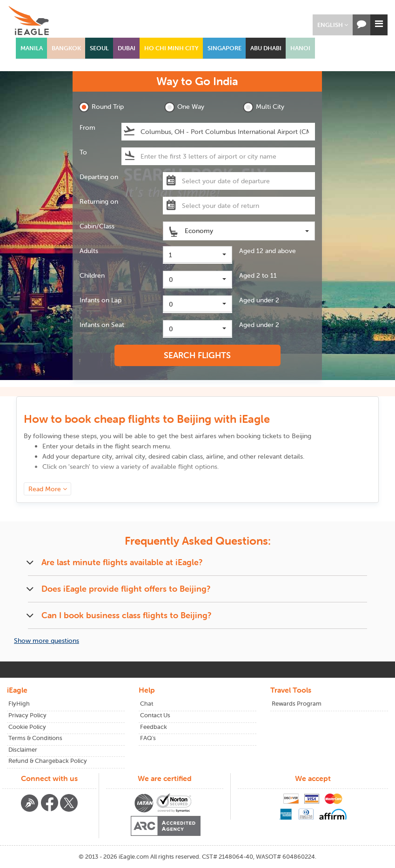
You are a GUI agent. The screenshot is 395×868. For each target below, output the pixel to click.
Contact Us (155, 715)
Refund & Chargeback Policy (48, 761)
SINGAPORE (224, 48)
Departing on (99, 177)
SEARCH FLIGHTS (197, 355)
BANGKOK (66, 48)
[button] (333, 25)
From (87, 127)
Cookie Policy (27, 727)
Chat (147, 704)
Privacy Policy (27, 715)
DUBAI (127, 48)
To (83, 152)
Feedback (154, 727)
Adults (89, 251)
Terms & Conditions (35, 738)
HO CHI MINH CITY (171, 48)
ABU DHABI (266, 48)
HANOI (300, 48)
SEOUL (99, 48)
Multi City (264, 107)
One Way (184, 107)
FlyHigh (19, 704)
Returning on (99, 201)
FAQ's (148, 738)
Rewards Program (297, 704)
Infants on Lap (100, 300)
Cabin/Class (97, 226)
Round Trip (101, 107)
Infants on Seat (102, 325)
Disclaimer (23, 750)
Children (92, 275)
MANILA (32, 48)
